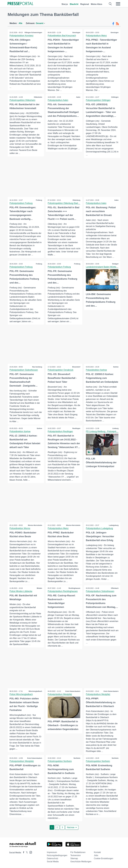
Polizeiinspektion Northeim (60, 761)
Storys (65, 4)
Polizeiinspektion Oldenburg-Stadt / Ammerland (69, 203)
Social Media (53, 862)
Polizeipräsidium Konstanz (22, 36)
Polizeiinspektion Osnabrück (61, 370)
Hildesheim (38, 97)
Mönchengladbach (35, 692)
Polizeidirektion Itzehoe (97, 370)
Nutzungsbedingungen (57, 856)
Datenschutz (53, 859)
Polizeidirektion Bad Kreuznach (62, 36)
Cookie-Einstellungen (104, 859)
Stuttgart (115, 264)
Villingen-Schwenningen (33, 33)
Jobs (96, 856)
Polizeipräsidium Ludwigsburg (100, 528)
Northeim (77, 758)
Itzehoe (116, 367)
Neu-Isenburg (37, 367)
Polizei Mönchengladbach (21, 695)
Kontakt (97, 853)
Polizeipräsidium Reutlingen (60, 432)
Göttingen (115, 97)
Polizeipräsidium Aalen (58, 100)
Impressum (52, 853)
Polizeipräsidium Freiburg (21, 203)
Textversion (75, 856)
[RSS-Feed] (117, 24)
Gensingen (76, 33)
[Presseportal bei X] (26, 853)
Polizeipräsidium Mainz (96, 36)
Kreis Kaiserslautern (73, 692)
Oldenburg (76, 200)
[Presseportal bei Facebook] (23, 853)
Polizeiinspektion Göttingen (98, 100)
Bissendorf (76, 367)
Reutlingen (76, 429)
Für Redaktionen (78, 853)
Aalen (78, 97)
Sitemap (74, 859)
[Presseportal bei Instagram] (30, 852)
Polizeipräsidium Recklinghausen (63, 592)
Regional (85, 4)
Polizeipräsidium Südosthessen (24, 370)
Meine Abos (97, 4)
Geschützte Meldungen (81, 862)
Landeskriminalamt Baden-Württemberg (104, 267)
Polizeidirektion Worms (20, 528)
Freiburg (39, 200)
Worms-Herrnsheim (35, 525)
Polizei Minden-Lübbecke (21, 592)
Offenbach (115, 588)
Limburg (115, 429)
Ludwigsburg (114, 525)
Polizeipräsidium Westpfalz (60, 695)
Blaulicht (74, 4)
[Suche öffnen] (110, 4)
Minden (39, 588)
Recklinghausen (74, 588)
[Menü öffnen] (118, 4)
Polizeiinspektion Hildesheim (23, 100)
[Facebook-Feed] (113, 24)
